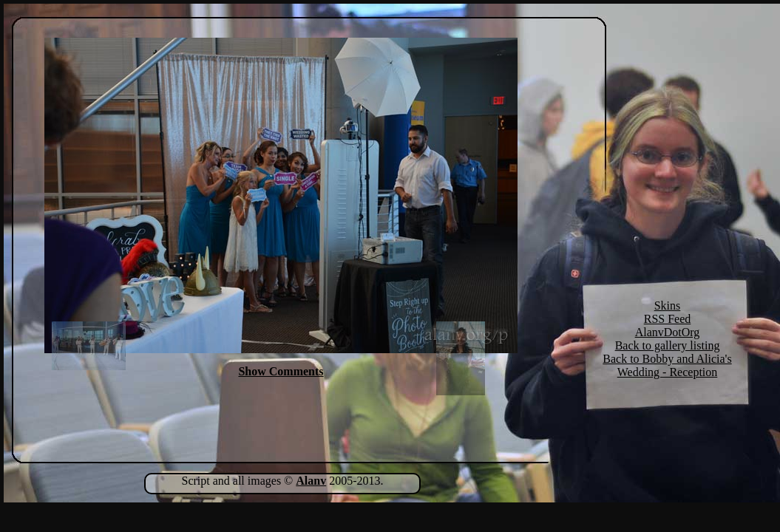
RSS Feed (668, 319)
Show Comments (281, 371)
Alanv (311, 481)
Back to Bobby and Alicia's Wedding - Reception (667, 365)
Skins (668, 306)
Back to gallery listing (668, 345)
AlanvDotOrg (668, 332)
